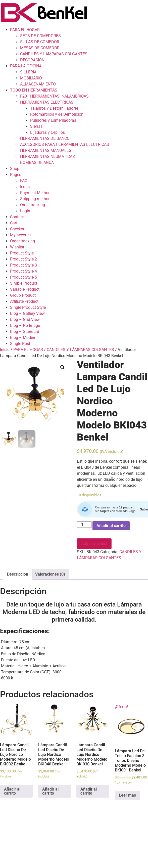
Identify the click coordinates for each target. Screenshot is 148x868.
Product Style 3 (23, 265)
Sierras (36, 126)
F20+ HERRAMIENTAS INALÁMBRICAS (54, 96)
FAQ (24, 181)
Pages (16, 175)
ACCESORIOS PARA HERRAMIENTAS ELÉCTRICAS (65, 144)
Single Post (20, 344)
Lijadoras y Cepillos (47, 132)
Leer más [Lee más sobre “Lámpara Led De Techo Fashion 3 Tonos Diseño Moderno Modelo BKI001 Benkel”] (127, 795)
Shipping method (35, 199)
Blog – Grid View (25, 319)
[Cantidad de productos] (84, 525)
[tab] (18, 574)
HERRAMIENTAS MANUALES (46, 150)
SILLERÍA (28, 72)
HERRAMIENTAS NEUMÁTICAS (47, 157)
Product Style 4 (23, 271)
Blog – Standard (25, 332)
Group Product (23, 295)
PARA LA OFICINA (26, 66)
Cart (14, 223)
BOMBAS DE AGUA (37, 163)
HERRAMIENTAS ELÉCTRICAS (47, 102)
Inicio (5, 350)
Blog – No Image (25, 325)
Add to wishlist (94, 544)
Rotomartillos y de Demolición (57, 114)
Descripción (18, 574)
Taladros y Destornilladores (54, 108)
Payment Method (35, 193)
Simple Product (24, 283)
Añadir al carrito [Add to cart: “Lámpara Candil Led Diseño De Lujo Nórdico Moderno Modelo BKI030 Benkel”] (89, 791)
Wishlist (17, 247)
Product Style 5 (23, 277)
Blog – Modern (23, 338)
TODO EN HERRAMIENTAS (34, 90)
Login (25, 211)
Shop (15, 169)
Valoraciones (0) (50, 574)
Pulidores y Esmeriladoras (53, 120)
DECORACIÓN (32, 60)
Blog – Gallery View (27, 313)
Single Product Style (28, 307)
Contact (17, 217)
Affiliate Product (24, 301)
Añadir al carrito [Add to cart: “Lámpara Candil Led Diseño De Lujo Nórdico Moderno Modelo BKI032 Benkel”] (12, 791)
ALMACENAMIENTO (38, 84)
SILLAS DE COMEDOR (40, 42)
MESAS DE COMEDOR (40, 48)
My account (20, 235)
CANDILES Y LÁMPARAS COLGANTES (54, 54)
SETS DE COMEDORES (40, 36)
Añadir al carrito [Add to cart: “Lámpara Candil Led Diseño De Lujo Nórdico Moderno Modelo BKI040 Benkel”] (50, 791)
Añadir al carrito (111, 526)
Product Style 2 (23, 259)
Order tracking (33, 205)
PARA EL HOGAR (25, 30)
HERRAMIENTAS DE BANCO (45, 138)
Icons (25, 187)
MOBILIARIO (31, 78)
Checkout (18, 229)
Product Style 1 (23, 253)
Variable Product (25, 289)
